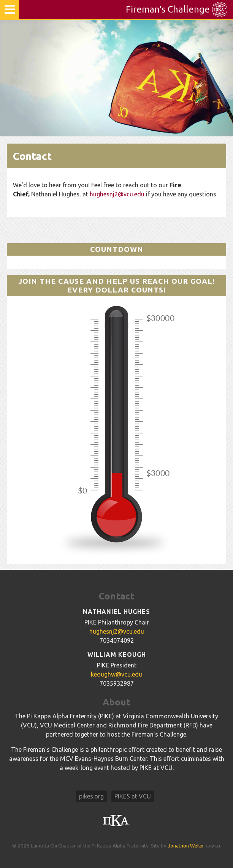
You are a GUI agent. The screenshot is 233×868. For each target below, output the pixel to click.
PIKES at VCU (133, 796)
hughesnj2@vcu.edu (117, 194)
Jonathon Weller (186, 846)
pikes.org (91, 796)
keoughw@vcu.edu (116, 674)
